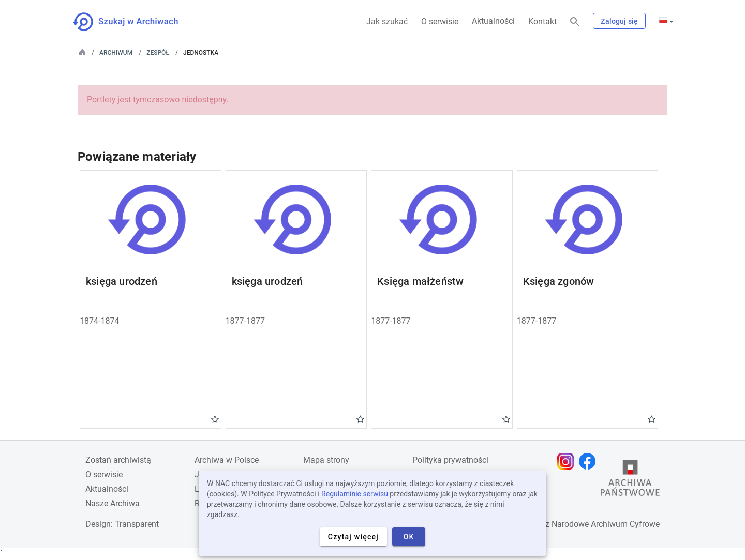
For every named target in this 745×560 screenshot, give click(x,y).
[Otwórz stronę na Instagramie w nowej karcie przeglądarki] (568, 461)
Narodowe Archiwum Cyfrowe (606, 524)
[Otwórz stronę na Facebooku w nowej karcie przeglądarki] (590, 461)
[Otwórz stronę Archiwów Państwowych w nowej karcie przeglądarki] (630, 480)
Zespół (158, 53)
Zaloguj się (619, 21)
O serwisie (440, 21)
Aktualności (493, 21)
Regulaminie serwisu (355, 494)
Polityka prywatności (450, 460)
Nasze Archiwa (113, 503)
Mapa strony (326, 460)
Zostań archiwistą (118, 460)
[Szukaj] (575, 22)
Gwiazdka (215, 419)
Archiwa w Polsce (227, 460)
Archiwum (116, 53)
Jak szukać (387, 21)
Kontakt (542, 21)
